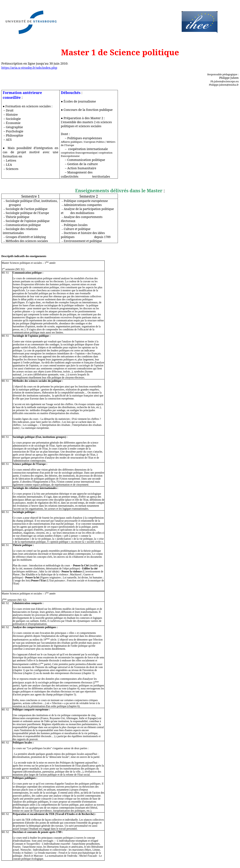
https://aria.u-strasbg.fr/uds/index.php (29, 68)
